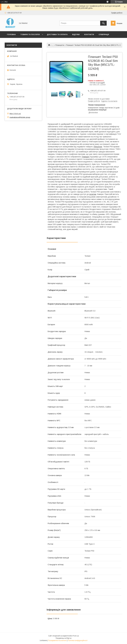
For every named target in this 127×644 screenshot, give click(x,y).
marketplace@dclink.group (20, 117)
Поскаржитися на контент (57, 641)
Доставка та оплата (57, 34)
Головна (11, 34)
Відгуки (76, 34)
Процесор (98, 147)
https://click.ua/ (15, 114)
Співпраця (104, 34)
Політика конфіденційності (78, 641)
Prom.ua (76, 636)
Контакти (89, 34)
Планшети (60, 45)
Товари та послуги (30, 34)
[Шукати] (103, 23)
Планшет (86, 157)
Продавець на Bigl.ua (63, 638)
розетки (93, 194)
